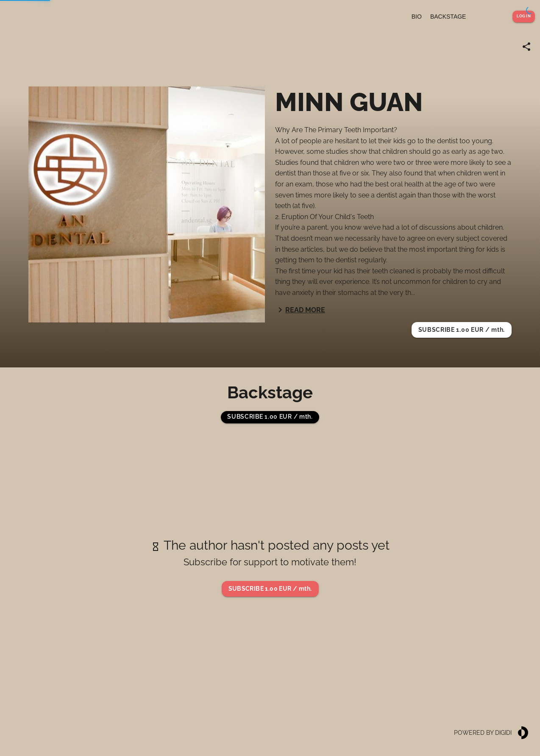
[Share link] (526, 47)
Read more (300, 310)
